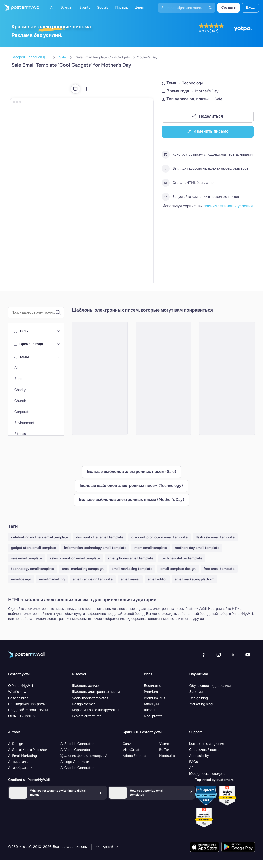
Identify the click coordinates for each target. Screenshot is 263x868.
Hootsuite (167, 756)
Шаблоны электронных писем (96, 692)
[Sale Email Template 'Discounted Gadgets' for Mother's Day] (100, 378)
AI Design (16, 744)
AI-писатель (18, 762)
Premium (151, 692)
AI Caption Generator (77, 768)
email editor (157, 579)
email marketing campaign (83, 569)
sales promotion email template (75, 558)
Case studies (18, 698)
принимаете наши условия (228, 206)
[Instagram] (219, 655)
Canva (127, 744)
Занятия (196, 692)
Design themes (84, 704)
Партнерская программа (28, 704)
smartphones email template (131, 558)
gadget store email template (34, 548)
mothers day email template (197, 548)
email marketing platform (195, 579)
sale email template (26, 558)
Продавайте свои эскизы (28, 710)
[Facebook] (204, 655)
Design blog (199, 698)
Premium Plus (155, 698)
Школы (150, 710)
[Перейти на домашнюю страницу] (21, 8)
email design (21, 579)
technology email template (32, 569)
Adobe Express (134, 756)
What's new (17, 692)
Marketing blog (201, 704)
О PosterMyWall (20, 686)
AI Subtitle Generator (77, 744)
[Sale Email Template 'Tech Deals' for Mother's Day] (164, 378)
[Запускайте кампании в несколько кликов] (166, 197)
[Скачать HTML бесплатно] (166, 183)
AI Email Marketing (22, 756)
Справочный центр (204, 750)
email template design (178, 569)
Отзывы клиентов (22, 716)
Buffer (164, 750)
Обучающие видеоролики (210, 686)
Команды (151, 704)
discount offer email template (100, 537)
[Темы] (59, 357)
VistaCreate (132, 750)
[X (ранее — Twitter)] (233, 655)
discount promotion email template (160, 537)
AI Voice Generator (75, 750)
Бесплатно (153, 686)
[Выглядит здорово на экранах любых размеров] (166, 169)
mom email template (151, 548)
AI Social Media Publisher (28, 750)
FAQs (194, 762)
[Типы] (59, 331)
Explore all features (87, 716)
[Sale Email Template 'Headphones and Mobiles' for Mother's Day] (227, 378)
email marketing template (132, 569)
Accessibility (199, 756)
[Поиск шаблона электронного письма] (33, 313)
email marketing (52, 579)
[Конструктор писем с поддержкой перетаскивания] (166, 155)
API (192, 768)
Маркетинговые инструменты (95, 710)
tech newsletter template (182, 558)
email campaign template (93, 579)
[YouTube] (248, 655)
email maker (130, 579)
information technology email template (95, 548)
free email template (219, 569)
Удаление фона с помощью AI (84, 756)
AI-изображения (21, 768)
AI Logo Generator (75, 762)
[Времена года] (59, 344)
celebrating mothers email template (40, 537)
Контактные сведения (207, 744)
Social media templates (90, 698)
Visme (164, 744)
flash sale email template (215, 537)
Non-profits (153, 716)
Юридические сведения (208, 774)
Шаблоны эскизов (86, 686)
